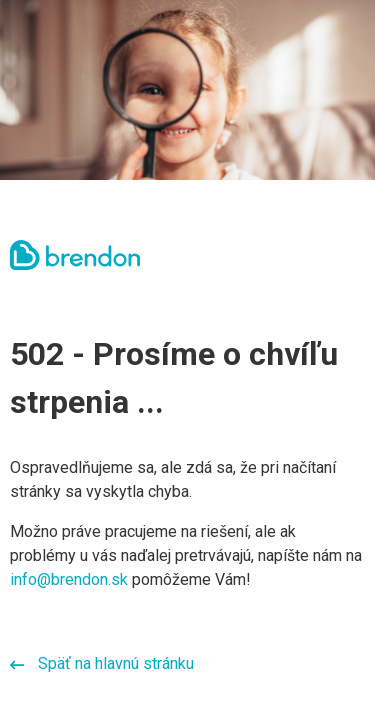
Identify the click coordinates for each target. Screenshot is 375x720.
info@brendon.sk (69, 579)
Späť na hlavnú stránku (102, 663)
